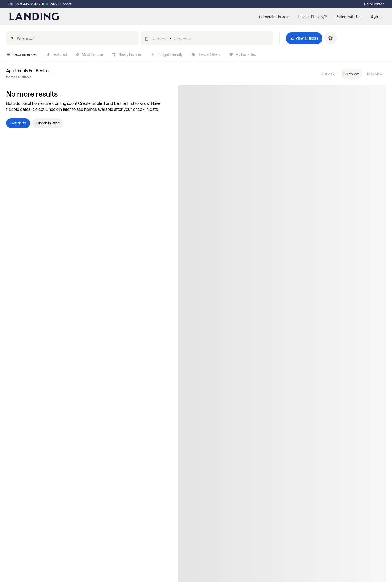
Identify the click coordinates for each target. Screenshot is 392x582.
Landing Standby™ (312, 17)
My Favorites (242, 54)
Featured (57, 54)
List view (329, 74)
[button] (207, 38)
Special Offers (206, 54)
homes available (19, 77)
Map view (375, 74)
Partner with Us (348, 17)
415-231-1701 (34, 4)
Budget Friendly (167, 54)
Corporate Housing (274, 17)
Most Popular (89, 54)
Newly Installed (127, 54)
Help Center (374, 4)
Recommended (22, 54)
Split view (351, 74)
